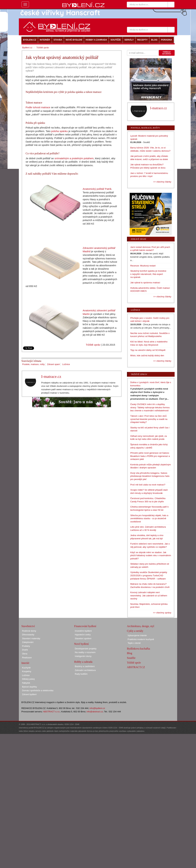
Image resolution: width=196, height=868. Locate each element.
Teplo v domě (134, 643)
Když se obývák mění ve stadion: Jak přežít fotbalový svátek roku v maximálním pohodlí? (151, 555)
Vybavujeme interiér (137, 635)
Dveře (25, 650)
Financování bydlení (85, 626)
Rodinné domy (29, 631)
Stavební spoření (83, 638)
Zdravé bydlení (29, 694)
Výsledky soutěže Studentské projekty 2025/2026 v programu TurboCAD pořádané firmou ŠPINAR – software (149, 575)
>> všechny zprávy (162, 613)
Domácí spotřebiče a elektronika (38, 690)
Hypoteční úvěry (83, 635)
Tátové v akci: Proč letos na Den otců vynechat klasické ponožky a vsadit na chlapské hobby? (149, 419)
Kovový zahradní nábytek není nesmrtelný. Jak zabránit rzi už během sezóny (149, 595)
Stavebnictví (28, 626)
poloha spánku (60, 131)
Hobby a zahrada (83, 662)
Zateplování (28, 642)
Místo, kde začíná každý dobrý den (147, 355)
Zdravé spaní (54, 364)
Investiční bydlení (83, 631)
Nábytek (26, 683)
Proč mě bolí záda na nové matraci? (148, 485)
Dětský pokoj (28, 679)
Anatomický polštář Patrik (97, 189)
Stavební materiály (31, 638)
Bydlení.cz (27, 48)
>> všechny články (162, 182)
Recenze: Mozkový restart (143, 266)
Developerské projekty (86, 649)
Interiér (25, 663)
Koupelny (27, 671)
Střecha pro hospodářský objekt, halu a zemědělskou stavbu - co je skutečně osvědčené (149, 519)
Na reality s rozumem (85, 652)
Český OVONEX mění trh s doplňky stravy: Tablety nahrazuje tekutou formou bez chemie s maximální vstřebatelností (150, 407)
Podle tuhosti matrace (38, 107)
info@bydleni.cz (97, 708)
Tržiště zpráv (93, 345)
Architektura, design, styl (141, 626)
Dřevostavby (28, 635)
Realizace (27, 658)
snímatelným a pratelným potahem (74, 158)
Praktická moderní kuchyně (141, 639)
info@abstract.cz (95, 712)
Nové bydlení (81, 644)
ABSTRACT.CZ (136, 667)
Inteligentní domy (83, 656)
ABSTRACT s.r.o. (52, 712)
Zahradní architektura (85, 670)
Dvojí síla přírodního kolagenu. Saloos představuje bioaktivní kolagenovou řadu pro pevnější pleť (150, 476)
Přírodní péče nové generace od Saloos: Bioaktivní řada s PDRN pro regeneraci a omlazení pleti (150, 456)
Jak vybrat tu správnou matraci (145, 283)
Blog (130, 653)
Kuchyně (26, 668)
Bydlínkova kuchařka (138, 649)
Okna (25, 654)
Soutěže (131, 658)
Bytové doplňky (29, 687)
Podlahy (26, 646)
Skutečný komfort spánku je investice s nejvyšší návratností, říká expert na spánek (148, 274)
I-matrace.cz (51, 377)
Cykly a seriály (135, 631)
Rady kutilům (81, 674)
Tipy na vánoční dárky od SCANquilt (148, 350)
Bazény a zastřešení (85, 666)
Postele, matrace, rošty (33, 364)
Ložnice (66, 364)
